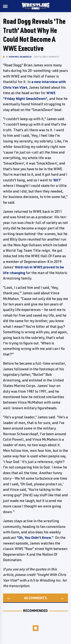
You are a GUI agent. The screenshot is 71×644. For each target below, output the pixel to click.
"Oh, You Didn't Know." (35, 538)
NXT (57, 180)
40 (26, 598)
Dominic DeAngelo (20, 57)
